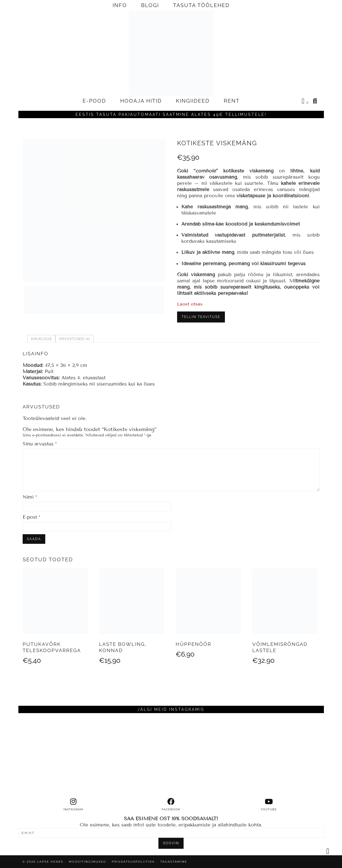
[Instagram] (57, 756)
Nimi (30, 497)
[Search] (315, 101)
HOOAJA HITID (141, 101)
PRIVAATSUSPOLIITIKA (133, 862)
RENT (232, 101)
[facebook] (171, 805)
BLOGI (150, 5)
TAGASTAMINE (174, 862)
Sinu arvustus (40, 444)
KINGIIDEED (193, 101)
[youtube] (269, 805)
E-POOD (94, 101)
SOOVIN (171, 843)
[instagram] (73, 805)
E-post (32, 517)
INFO (120, 5)
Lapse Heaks (50, 862)
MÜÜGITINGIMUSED (87, 862)
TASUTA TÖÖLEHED (201, 5)
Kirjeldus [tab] (41, 339)
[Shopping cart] (306, 102)
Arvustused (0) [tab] (75, 339)
